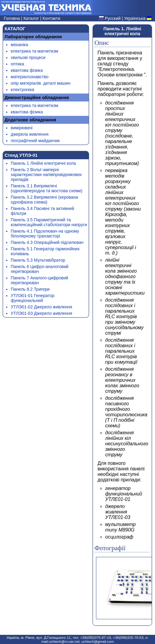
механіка (19, 45)
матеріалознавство (30, 77)
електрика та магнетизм (34, 51)
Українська (135, 18)
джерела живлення (30, 134)
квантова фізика (27, 70)
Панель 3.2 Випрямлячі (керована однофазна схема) (44, 200)
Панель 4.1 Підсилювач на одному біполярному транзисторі (45, 234)
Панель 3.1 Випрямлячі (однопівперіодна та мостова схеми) (46, 188)
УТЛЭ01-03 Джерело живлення (41, 313)
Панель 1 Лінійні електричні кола (43, 163)
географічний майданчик (35, 141)
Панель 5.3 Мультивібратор (38, 260)
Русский (113, 18)
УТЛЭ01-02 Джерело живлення (41, 307)
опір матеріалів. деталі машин (41, 83)
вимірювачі (22, 128)
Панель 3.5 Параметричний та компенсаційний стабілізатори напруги (49, 222)
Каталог (32, 18)
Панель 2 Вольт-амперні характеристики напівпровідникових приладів (46, 175)
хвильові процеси (28, 57)
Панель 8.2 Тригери (30, 289)
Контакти (51, 18)
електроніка (22, 90)
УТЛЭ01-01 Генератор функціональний (33, 298)
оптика (17, 64)
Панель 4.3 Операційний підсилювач (47, 242)
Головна (12, 18)
